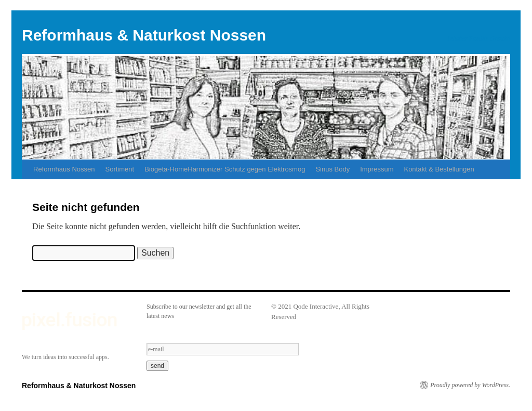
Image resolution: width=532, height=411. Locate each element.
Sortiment (120, 169)
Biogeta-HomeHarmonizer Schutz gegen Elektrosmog (225, 169)
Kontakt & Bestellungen (439, 169)
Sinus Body (332, 169)
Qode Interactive (316, 306)
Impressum (377, 169)
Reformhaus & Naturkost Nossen (144, 35)
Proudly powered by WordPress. (470, 385)
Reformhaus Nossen (64, 169)
